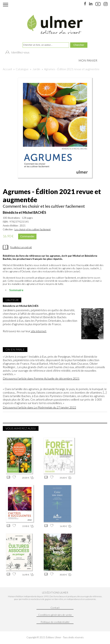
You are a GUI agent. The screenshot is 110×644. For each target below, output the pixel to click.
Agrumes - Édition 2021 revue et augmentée (72, 69)
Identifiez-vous (20, 52)
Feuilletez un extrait (21, 247)
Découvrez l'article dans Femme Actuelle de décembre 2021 (41, 378)
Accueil (7, 69)
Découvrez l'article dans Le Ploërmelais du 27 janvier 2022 (39, 407)
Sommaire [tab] (14, 290)
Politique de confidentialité (55, 622)
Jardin (36, 69)
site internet (38, 331)
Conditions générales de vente (55, 615)
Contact (55, 608)
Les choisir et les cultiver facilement (32, 229)
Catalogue (22, 69)
